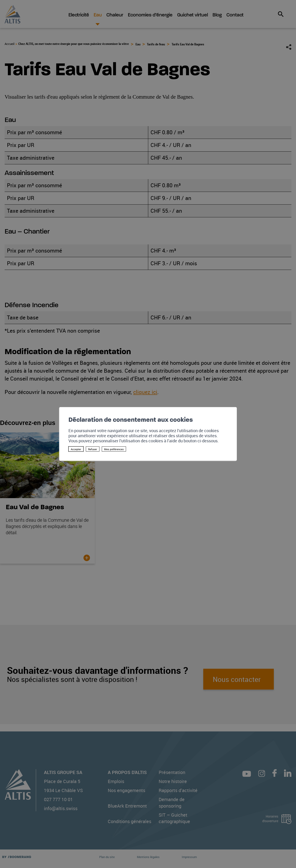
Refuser (93, 449)
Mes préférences (114, 449)
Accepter (76, 449)
